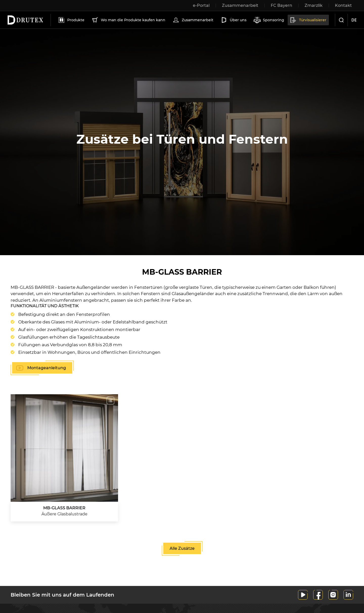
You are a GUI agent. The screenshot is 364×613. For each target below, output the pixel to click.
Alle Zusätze (182, 548)
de (354, 20)
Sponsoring (269, 20)
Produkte (71, 20)
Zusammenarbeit (193, 20)
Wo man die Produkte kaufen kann (128, 20)
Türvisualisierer (308, 20)
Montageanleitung (47, 368)
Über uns (233, 20)
